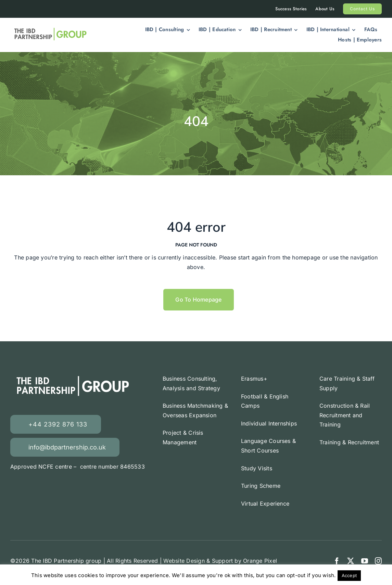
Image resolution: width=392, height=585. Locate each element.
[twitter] (351, 561)
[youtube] (365, 561)
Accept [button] (349, 575)
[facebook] (337, 561)
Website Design (184, 561)
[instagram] (378, 561)
